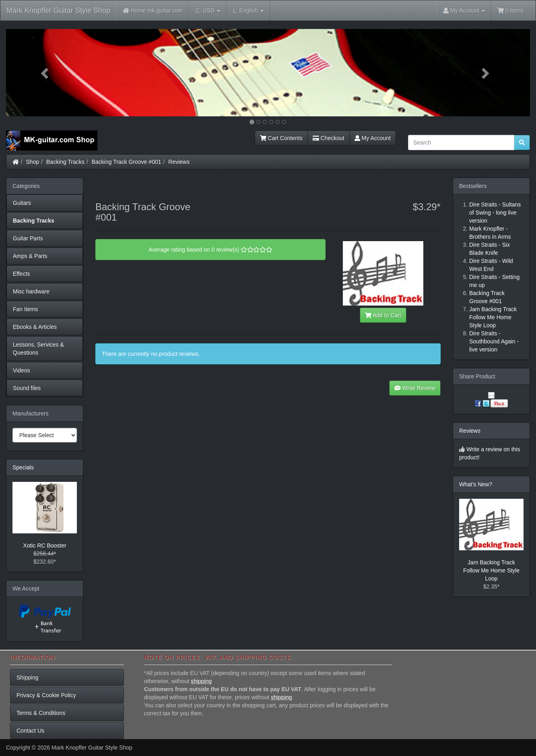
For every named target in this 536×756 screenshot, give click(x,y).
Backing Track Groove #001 (127, 162)
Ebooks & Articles (35, 327)
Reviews (179, 162)
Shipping (28, 678)
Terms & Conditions (41, 713)
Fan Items (25, 309)
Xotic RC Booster (44, 545)
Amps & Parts (30, 256)
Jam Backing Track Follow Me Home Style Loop (491, 570)
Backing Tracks (65, 162)
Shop (33, 162)
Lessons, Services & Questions (38, 349)
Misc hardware (31, 291)
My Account (373, 138)
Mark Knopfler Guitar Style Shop (58, 10)
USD (208, 11)
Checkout (329, 138)
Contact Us (30, 731)
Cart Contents (281, 138)
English (248, 11)
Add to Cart (383, 315)
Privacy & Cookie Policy (46, 695)
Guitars (22, 203)
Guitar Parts (28, 238)
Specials (23, 467)
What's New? (476, 484)
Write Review (415, 388)
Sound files (27, 388)
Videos (22, 370)
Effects (22, 274)
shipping (201, 681)
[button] (45, 73)
